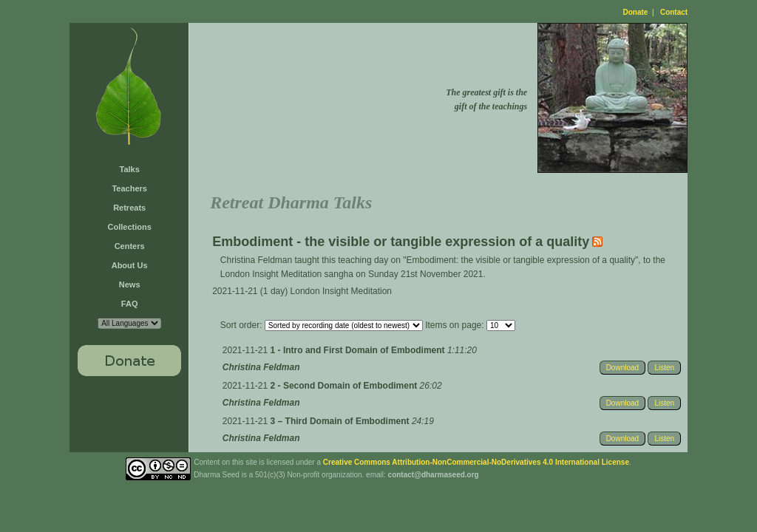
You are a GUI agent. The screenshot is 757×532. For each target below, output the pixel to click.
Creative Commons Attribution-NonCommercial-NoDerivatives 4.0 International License (476, 462)
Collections (130, 227)
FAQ (130, 304)
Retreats (129, 208)
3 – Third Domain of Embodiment (341, 421)
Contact (674, 12)
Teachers (129, 188)
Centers (130, 246)
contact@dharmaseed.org (434, 475)
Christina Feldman (261, 367)
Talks (130, 169)
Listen (664, 368)
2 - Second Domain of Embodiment (345, 386)
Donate (636, 12)
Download (622, 368)
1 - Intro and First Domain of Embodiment (359, 350)
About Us (130, 265)
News (130, 284)
